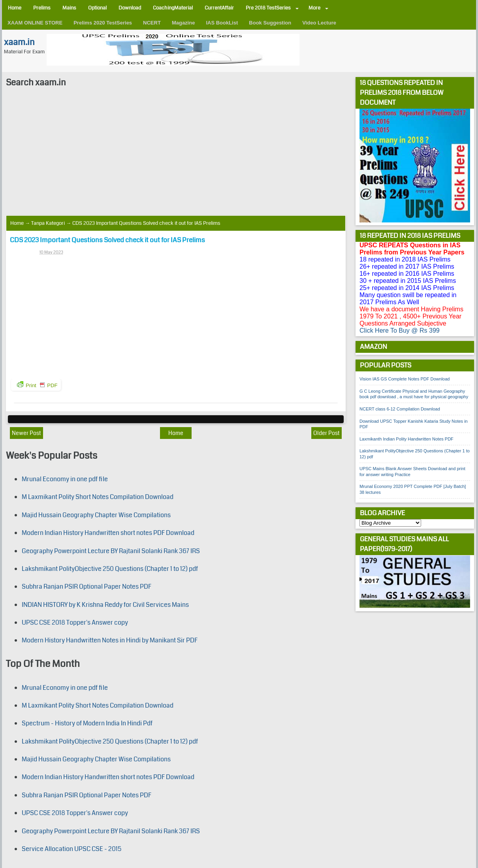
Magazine (183, 23)
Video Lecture (319, 23)
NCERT (152, 23)
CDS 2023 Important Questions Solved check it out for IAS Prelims (107, 240)
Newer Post (26, 433)
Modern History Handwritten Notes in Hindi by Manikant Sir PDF (110, 640)
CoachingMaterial (173, 8)
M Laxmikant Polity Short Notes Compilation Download (98, 497)
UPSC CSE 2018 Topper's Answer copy (75, 622)
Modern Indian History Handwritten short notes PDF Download (108, 533)
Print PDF (37, 385)
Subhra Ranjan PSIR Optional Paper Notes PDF (87, 587)
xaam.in (19, 42)
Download (130, 8)
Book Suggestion (270, 23)
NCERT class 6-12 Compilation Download (400, 409)
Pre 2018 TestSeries (268, 8)
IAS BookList (222, 23)
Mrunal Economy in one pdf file (65, 479)
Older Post (327, 433)
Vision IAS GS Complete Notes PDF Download (405, 379)
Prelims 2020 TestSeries (103, 23)
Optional (97, 8)
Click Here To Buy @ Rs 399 (400, 330)
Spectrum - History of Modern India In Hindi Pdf (87, 723)
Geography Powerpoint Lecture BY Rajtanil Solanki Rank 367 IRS (111, 551)
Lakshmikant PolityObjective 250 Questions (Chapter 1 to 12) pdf (110, 569)
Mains (69, 8)
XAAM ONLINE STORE (35, 23)
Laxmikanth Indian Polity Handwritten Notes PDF (406, 439)
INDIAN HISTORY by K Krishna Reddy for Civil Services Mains (105, 605)
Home (15, 8)
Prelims (42, 8)
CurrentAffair (219, 8)
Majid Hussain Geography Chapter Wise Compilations (96, 515)
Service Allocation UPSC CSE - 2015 (72, 849)
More (314, 8)
